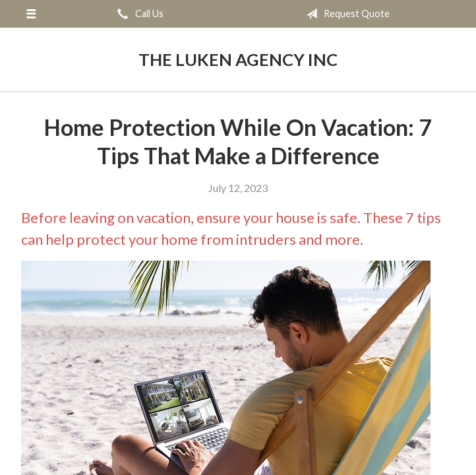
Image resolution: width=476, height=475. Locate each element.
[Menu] (31, 14)
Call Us (138, 14)
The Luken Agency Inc (238, 59)
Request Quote (345, 14)
